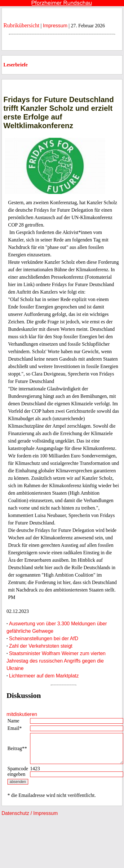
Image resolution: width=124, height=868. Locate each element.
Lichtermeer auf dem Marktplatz (44, 676)
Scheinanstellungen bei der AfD (44, 639)
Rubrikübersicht (21, 25)
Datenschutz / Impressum (30, 813)
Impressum (55, 26)
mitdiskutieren (22, 714)
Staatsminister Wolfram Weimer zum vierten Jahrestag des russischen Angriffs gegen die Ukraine (56, 661)
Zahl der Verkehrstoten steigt (41, 646)
